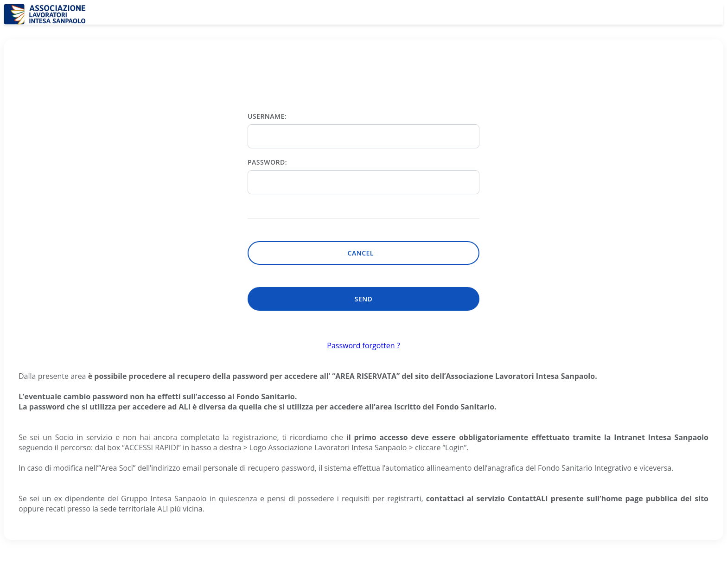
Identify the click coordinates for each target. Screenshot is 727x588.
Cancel (364, 253)
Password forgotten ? (363, 345)
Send (364, 299)
